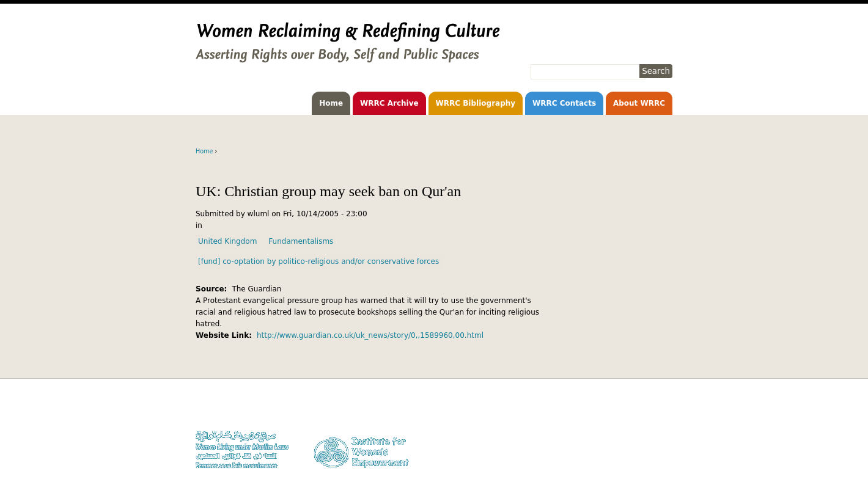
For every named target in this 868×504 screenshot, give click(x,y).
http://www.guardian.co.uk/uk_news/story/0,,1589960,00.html (370, 335)
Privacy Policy (650, 433)
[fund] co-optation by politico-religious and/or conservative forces (318, 261)
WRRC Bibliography (476, 103)
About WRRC (639, 103)
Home (331, 103)
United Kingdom (227, 241)
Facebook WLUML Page (635, 468)
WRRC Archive (389, 103)
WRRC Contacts (564, 103)
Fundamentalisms (301, 241)
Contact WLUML (646, 445)
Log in (662, 457)
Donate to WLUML (643, 410)
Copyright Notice (645, 421)
